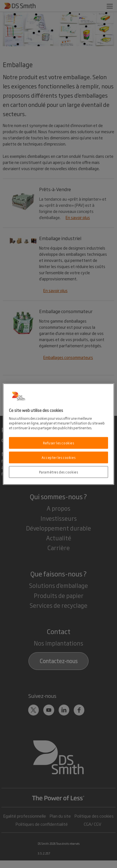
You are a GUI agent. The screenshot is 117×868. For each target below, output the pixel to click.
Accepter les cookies (59, 457)
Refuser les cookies (59, 443)
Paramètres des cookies (59, 472)
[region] (58, 434)
